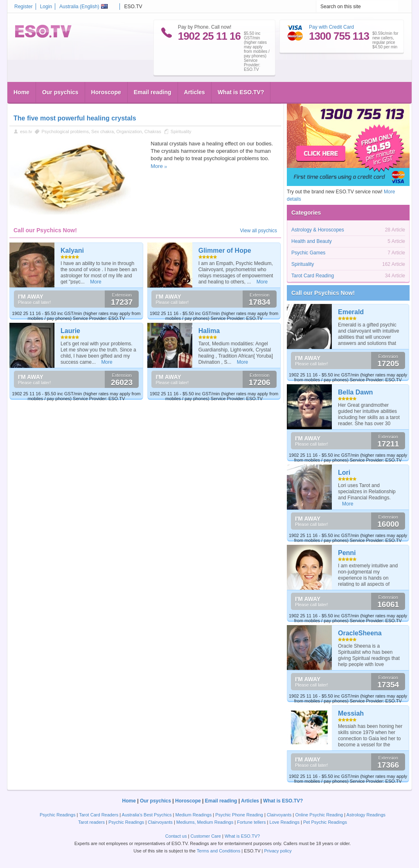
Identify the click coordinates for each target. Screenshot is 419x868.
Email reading (153, 92)
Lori (344, 473)
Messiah (351, 713)
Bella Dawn (355, 392)
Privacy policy (278, 851)
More (157, 166)
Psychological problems (65, 131)
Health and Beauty (312, 241)
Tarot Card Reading (313, 276)
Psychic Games (308, 253)
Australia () (83, 7)
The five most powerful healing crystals (75, 118)
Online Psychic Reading (319, 815)
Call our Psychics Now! (323, 293)
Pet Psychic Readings (325, 822)
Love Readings (285, 822)
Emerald (351, 312)
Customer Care (206, 836)
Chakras (153, 131)
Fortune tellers (251, 822)
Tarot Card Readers (99, 815)
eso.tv (26, 131)
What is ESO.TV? (241, 92)
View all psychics (259, 231)
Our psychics (60, 92)
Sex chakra (102, 131)
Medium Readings (194, 815)
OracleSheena (360, 633)
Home (21, 92)
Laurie (70, 331)
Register (24, 7)
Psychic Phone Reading (239, 815)
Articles (195, 92)
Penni (347, 553)
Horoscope (106, 92)
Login (46, 7)
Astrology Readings (366, 815)
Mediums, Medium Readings (205, 822)
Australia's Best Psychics (147, 815)
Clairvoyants (279, 815)
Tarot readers (91, 822)
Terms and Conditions (219, 851)
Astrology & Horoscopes (318, 230)
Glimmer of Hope (225, 250)
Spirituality (181, 131)
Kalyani (72, 250)
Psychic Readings (57, 815)
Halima (209, 331)
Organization (129, 131)
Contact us (176, 836)
